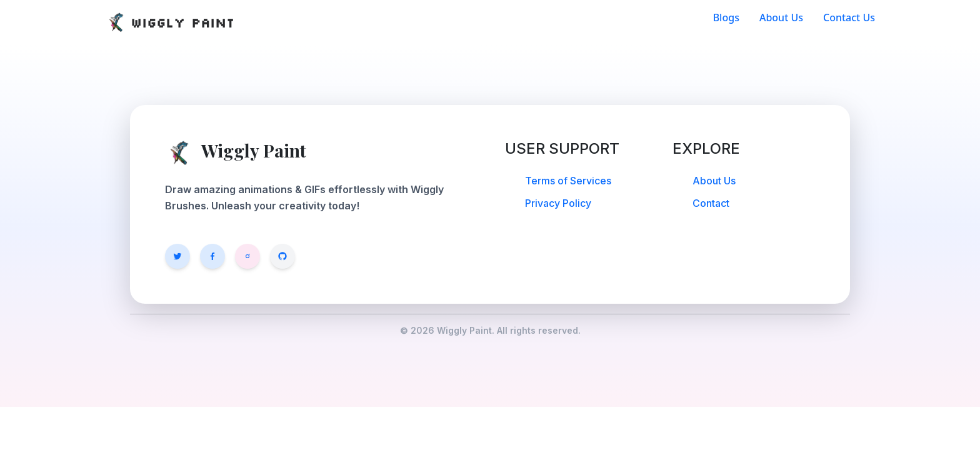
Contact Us (849, 17)
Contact (711, 203)
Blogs (726, 17)
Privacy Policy (558, 203)
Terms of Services (568, 181)
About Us (781, 17)
